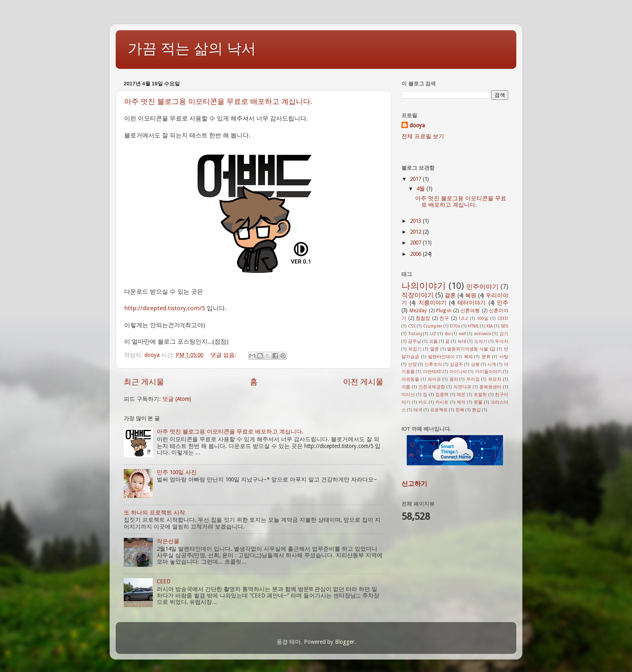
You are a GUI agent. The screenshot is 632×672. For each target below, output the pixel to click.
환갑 (476, 410)
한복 (460, 410)
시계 (492, 364)
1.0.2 (463, 318)
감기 (504, 334)
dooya (417, 125)
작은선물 (168, 541)
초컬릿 (480, 395)
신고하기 (414, 484)
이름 (406, 387)
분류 (486, 357)
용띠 (454, 379)
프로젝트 (439, 410)
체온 (461, 395)
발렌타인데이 (441, 357)
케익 (461, 402)
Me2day (418, 311)
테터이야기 (472, 303)
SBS (504, 326)
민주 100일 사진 (177, 472)
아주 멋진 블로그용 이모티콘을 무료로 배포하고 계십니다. (218, 102)
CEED (164, 581)
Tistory (415, 334)
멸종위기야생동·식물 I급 (471, 349)
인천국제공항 (432, 387)
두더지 (502, 341)
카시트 (442, 402)
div (448, 334)
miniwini (483, 334)
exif (462, 334)
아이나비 (458, 372)
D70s (455, 326)
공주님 (415, 341)
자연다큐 (462, 387)
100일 (483, 318)
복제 (468, 357)
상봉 (475, 364)
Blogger (345, 642)
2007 (416, 243)
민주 (503, 303)
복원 (471, 295)
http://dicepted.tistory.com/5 (165, 308)
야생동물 (410, 379)
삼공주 (456, 364)
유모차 (495, 379)
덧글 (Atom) (177, 399)
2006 (416, 254)
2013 (416, 221)
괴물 (433, 341)
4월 (421, 189)
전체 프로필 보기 (423, 136)
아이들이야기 (489, 372)
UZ (433, 334)
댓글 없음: (224, 355)
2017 (416, 179)
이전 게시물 (363, 382)
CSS (412, 326)
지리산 (408, 395)
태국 (418, 410)
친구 (444, 318)
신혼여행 (470, 311)
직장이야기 (418, 295)
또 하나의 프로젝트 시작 (154, 512)
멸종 (434, 349)
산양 (412, 364)
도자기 (481, 341)
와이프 (434, 379)
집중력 (442, 395)
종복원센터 (490, 387)
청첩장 (423, 318)
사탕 (504, 357)
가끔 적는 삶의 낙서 (192, 49)
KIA (490, 326)
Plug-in (444, 311)
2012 (416, 232)
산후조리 (433, 364)
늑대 (462, 341)
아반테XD (432, 372)
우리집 (473, 379)
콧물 (478, 402)
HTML (473, 326)
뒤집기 (415, 349)
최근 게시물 (144, 382)
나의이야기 (424, 286)
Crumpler (433, 326)
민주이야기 (482, 287)
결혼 (450, 295)
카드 (423, 402)
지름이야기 (432, 303)
